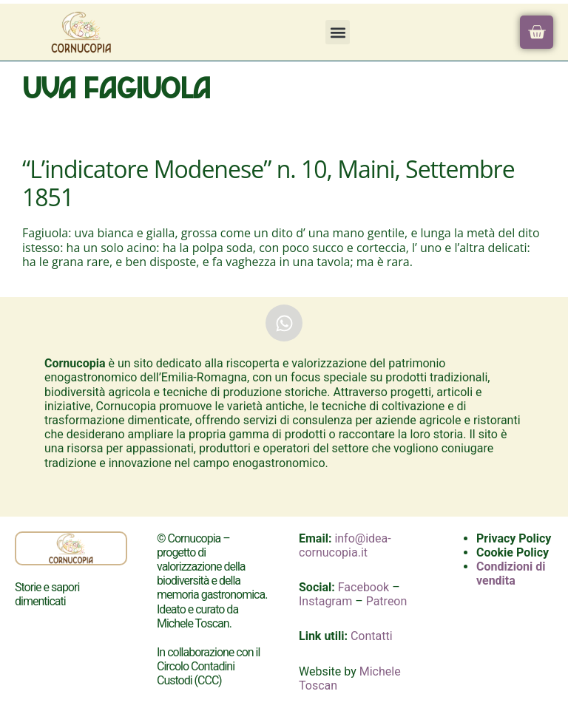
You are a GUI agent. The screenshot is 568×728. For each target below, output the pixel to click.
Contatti (372, 636)
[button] (338, 32)
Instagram (325, 601)
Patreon (387, 601)
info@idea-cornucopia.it (345, 545)
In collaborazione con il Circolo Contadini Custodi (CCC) (208, 666)
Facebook (364, 587)
